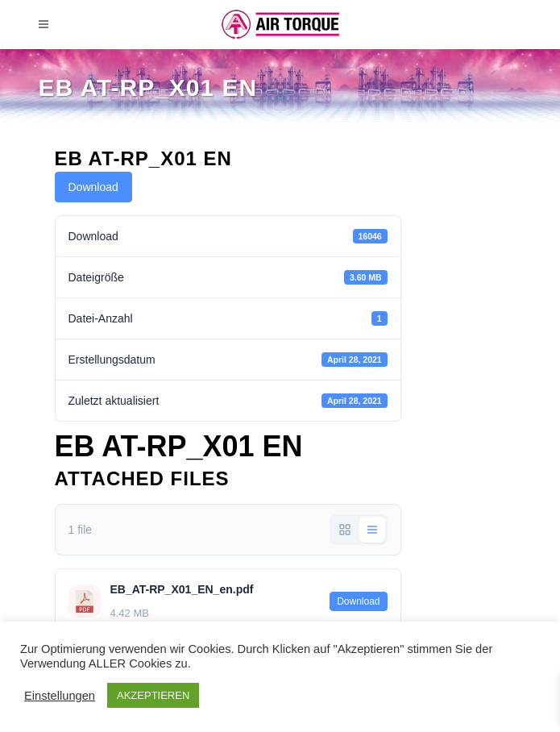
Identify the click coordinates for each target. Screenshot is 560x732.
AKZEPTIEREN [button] (153, 695)
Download (93, 187)
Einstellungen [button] (60, 696)
